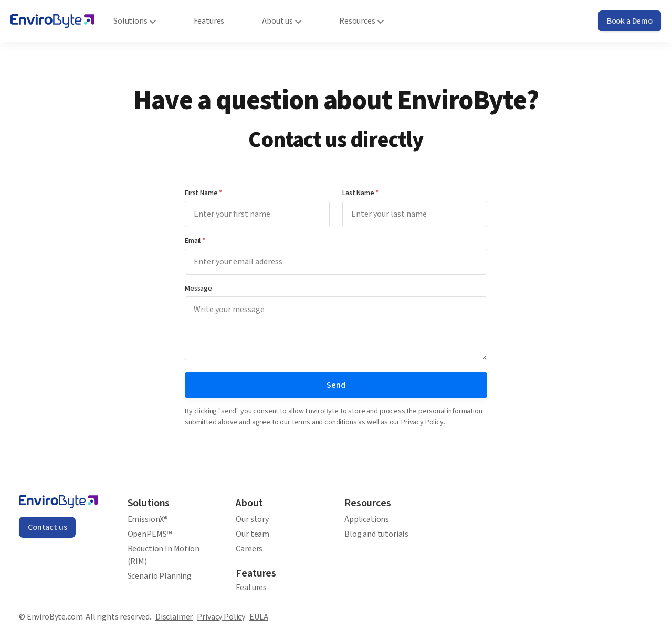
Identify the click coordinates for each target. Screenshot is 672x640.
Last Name (360, 193)
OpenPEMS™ (150, 534)
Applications (367, 519)
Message (198, 289)
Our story (252, 519)
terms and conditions (324, 422)
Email (195, 241)
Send (336, 385)
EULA (259, 617)
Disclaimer (174, 617)
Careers (249, 549)
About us (282, 21)
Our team (253, 534)
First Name (203, 193)
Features (251, 588)
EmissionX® (148, 519)
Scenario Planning (160, 576)
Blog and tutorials (376, 534)
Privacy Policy (422, 422)
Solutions (135, 21)
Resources (361, 21)
